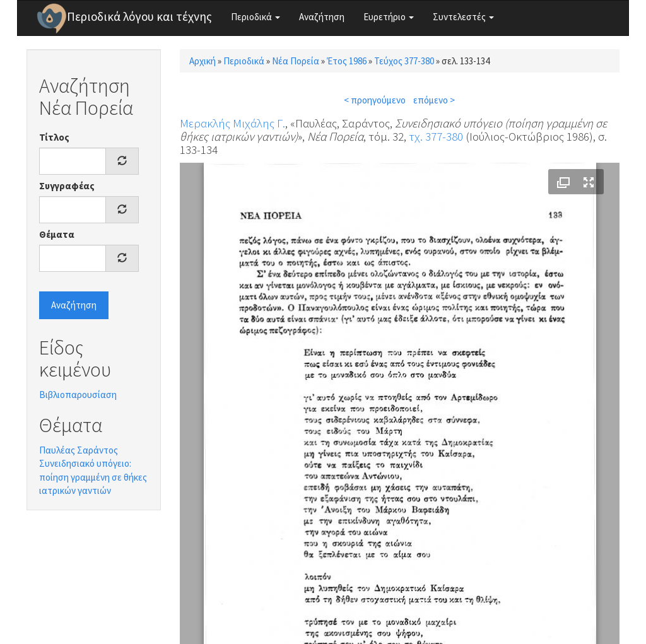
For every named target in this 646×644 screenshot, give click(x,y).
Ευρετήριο (389, 17)
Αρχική (203, 61)
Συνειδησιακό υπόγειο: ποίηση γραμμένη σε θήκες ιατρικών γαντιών (93, 477)
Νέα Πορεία (296, 61)
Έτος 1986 (347, 61)
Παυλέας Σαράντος (79, 450)
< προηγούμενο (375, 100)
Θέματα (57, 234)
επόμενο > (434, 100)
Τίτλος (54, 137)
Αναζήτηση (322, 17)
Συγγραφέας (67, 186)
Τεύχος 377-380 (404, 61)
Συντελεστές (463, 17)
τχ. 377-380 (436, 136)
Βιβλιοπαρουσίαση (78, 395)
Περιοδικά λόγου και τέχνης (139, 16)
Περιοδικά (255, 17)
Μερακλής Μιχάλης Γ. (232, 123)
